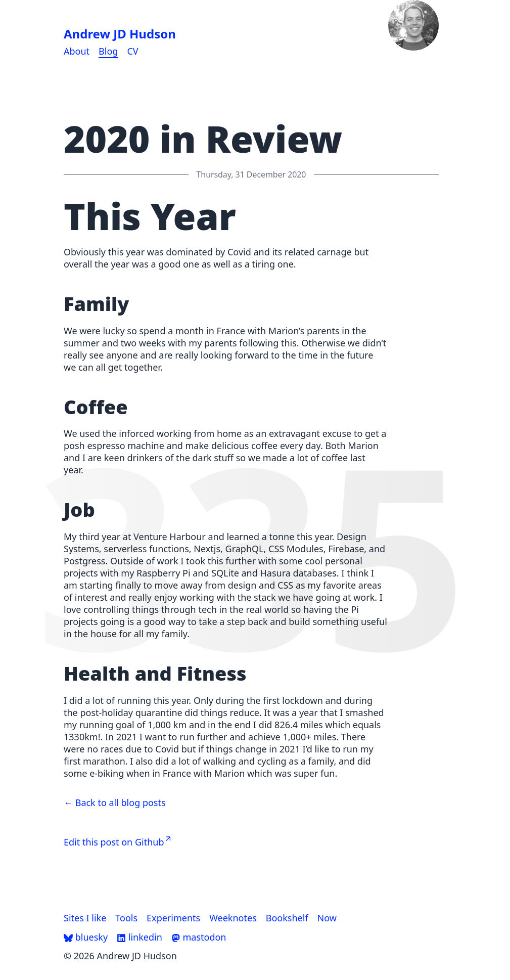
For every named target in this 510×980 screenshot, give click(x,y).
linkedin (140, 937)
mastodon (199, 937)
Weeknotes (233, 918)
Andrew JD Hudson (120, 34)
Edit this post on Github (118, 841)
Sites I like (85, 918)
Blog (108, 51)
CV (132, 51)
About (77, 51)
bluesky (86, 937)
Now (327, 918)
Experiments (173, 918)
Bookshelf (287, 918)
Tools (126, 918)
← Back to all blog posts (115, 803)
